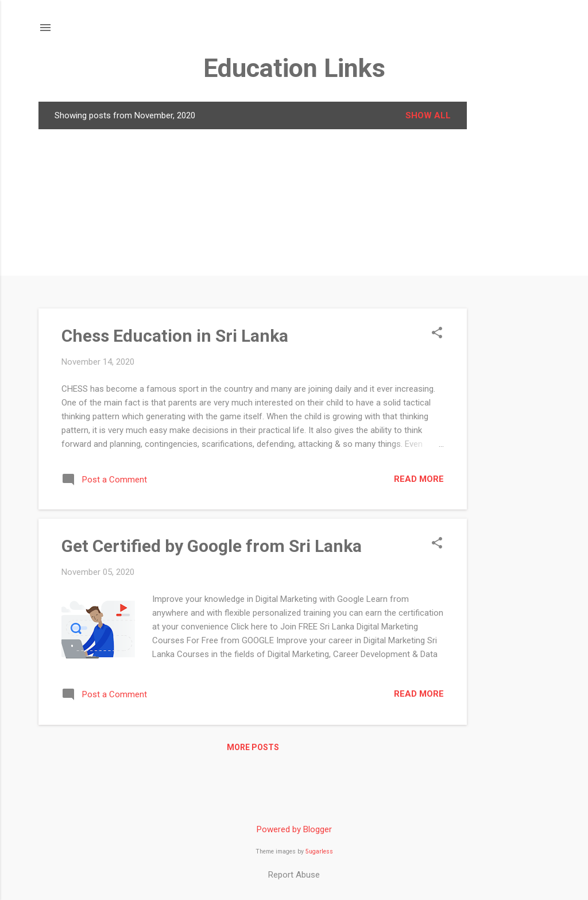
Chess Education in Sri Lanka (175, 336)
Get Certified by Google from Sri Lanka (212, 546)
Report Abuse (294, 875)
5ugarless (319, 851)
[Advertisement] (513, 274)
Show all (428, 115)
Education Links (294, 68)
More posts (253, 747)
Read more (419, 479)
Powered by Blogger (294, 829)
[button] (437, 334)
